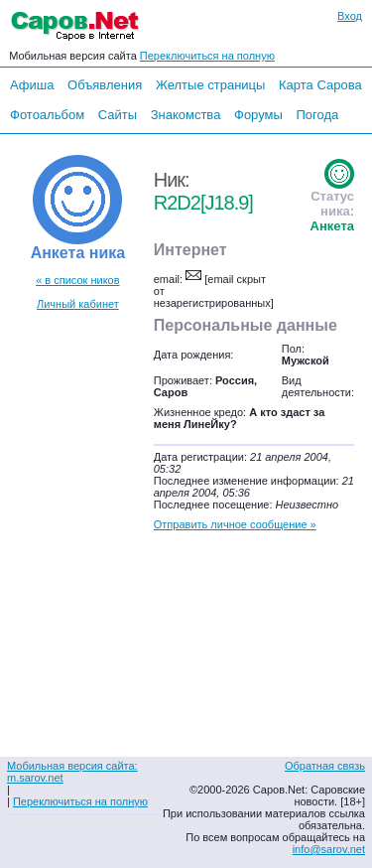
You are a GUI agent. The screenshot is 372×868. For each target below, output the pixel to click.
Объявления (105, 85)
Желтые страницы (211, 85)
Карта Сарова (320, 85)
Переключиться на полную (207, 56)
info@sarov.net (329, 849)
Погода (317, 115)
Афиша (32, 85)
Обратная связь (325, 766)
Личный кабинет (78, 304)
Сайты (118, 115)
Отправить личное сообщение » (235, 524)
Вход (350, 16)
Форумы (258, 115)
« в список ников (77, 280)
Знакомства (186, 115)
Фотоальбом (47, 115)
